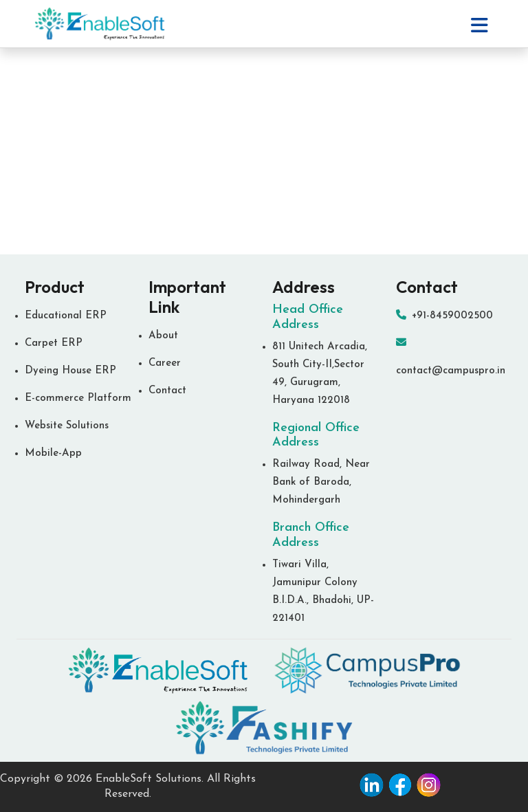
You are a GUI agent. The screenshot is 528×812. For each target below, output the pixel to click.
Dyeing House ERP (70, 371)
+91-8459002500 (444, 316)
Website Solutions (67, 426)
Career (165, 363)
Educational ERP (66, 316)
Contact (167, 391)
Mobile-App (53, 453)
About (163, 336)
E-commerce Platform (78, 398)
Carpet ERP (54, 343)
